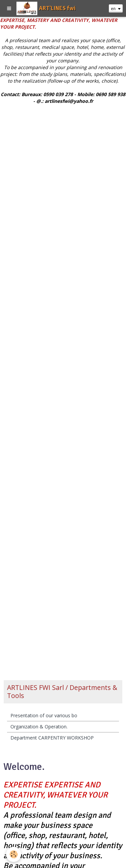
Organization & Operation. (39, 727)
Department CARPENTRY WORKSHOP (52, 738)
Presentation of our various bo (44, 715)
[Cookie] (14, 854)
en (113, 8)
